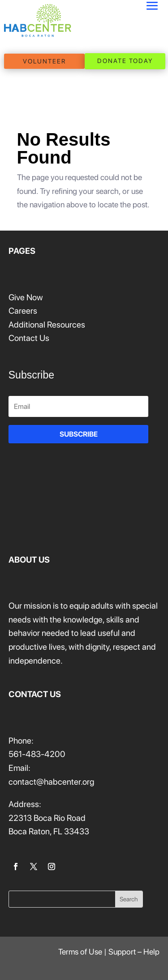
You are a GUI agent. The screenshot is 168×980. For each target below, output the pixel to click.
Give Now (26, 297)
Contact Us (29, 338)
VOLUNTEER (44, 61)
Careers (23, 311)
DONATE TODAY (125, 61)
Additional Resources (47, 325)
